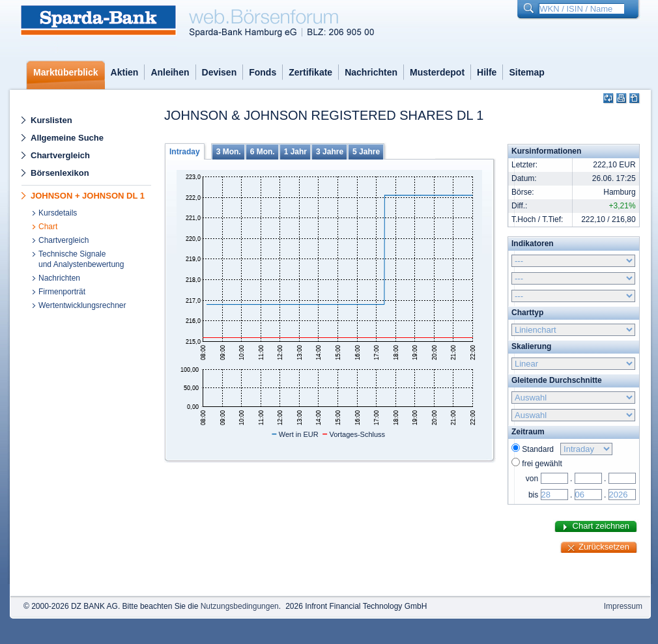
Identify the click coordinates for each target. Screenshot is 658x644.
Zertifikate (310, 72)
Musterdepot (437, 72)
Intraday (185, 152)
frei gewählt (542, 464)
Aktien (125, 72)
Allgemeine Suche (67, 138)
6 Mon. (263, 152)
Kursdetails (58, 213)
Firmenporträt (62, 292)
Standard (540, 449)
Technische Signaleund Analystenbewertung (81, 259)
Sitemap (526, 72)
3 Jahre (330, 152)
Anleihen (170, 72)
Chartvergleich (60, 155)
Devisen (220, 72)
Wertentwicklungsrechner (82, 305)
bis (533, 495)
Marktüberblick (66, 72)
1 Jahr (295, 152)
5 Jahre (366, 152)
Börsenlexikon (60, 173)
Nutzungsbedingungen (240, 606)
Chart (48, 227)
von (532, 479)
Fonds (263, 72)
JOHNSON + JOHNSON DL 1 (88, 196)
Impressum (623, 606)
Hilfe (487, 72)
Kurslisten (51, 120)
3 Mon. (229, 152)
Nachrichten (371, 72)
